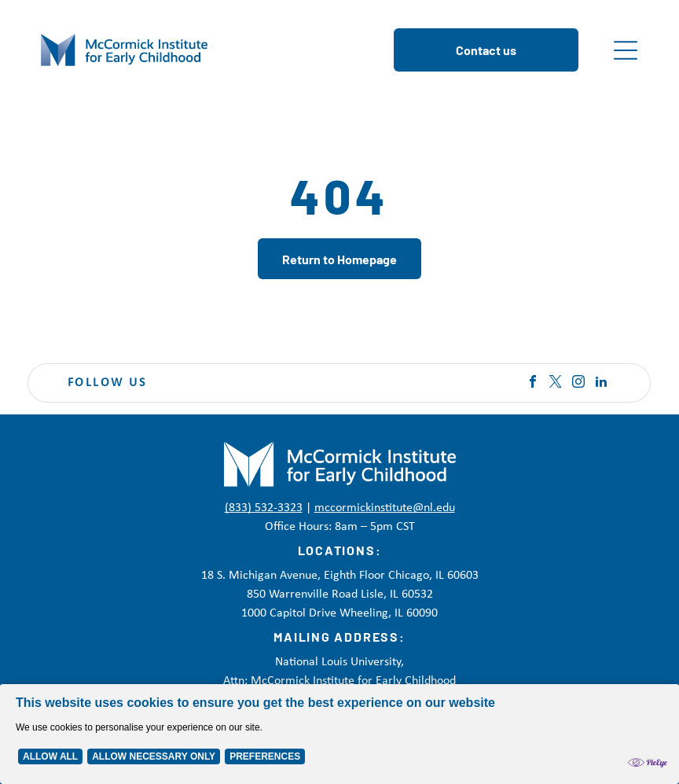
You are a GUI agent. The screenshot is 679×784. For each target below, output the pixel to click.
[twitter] (556, 383)
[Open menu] (626, 50)
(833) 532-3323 (264, 508)
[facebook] (533, 383)
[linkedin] (601, 383)
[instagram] (578, 383)
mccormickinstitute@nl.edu (385, 508)
